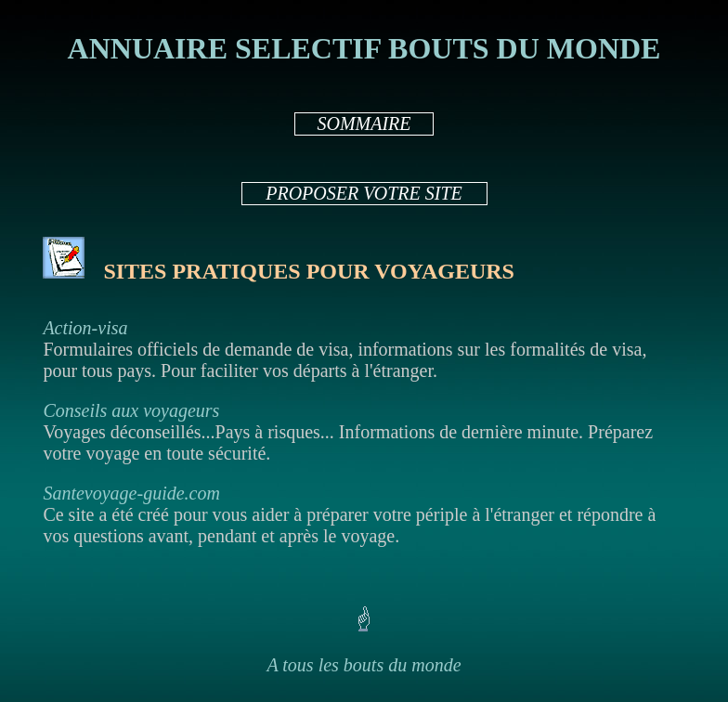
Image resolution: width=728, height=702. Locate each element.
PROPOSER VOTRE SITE (364, 193)
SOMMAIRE (364, 123)
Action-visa (85, 328)
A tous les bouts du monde (364, 665)
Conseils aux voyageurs (131, 410)
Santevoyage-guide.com (131, 493)
